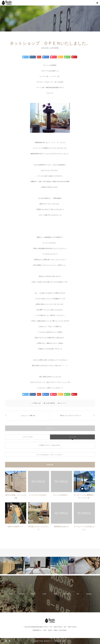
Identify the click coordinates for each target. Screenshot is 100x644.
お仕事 (52, 48)
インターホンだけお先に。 (39, 495)
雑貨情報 (56, 48)
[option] (13, 565)
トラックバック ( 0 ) (28, 437)
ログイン (52, 455)
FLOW (44, 594)
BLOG (56, 594)
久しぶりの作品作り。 (61, 495)
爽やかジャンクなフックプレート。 (71, 416)
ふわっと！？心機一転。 (29, 416)
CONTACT (67, 594)
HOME (11, 594)
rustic (39, 403)
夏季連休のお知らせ (61, 527)
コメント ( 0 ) (72, 437)
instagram (89, 594)
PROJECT (22, 594)
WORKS (33, 594)
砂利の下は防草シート (16, 527)
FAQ (78, 594)
